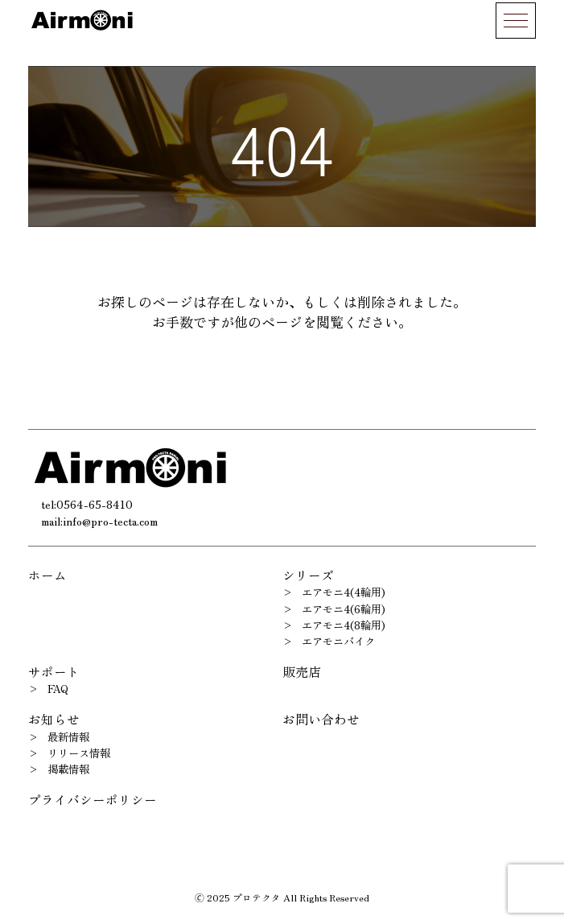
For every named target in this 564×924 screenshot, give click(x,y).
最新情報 (68, 737)
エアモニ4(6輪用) (344, 609)
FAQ (58, 689)
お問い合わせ (321, 719)
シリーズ (308, 575)
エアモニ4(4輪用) (344, 592)
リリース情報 (79, 753)
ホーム (47, 575)
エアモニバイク (338, 641)
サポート (54, 672)
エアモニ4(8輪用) (344, 625)
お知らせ (54, 719)
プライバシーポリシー (93, 800)
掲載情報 (68, 769)
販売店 (302, 672)
